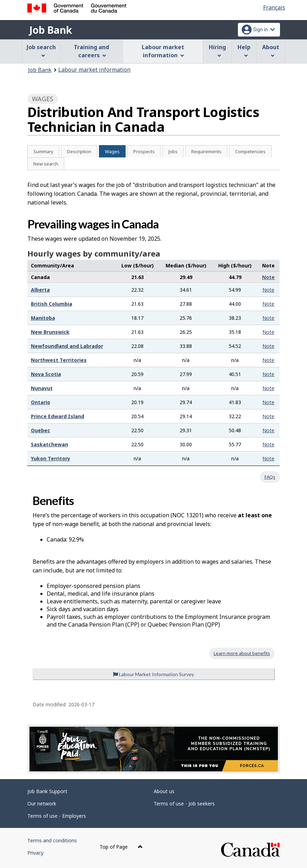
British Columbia (52, 304)
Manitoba (43, 318)
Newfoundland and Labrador (67, 346)
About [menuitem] (271, 50)
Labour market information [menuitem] (163, 51)
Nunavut (42, 388)
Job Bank (51, 30)
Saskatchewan (49, 444)
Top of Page (121, 847)
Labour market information (94, 70)
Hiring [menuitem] (217, 50)
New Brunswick (50, 332)
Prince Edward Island (58, 416)
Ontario (41, 402)
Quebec (41, 430)
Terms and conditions (52, 840)
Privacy (35, 853)
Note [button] (268, 277)
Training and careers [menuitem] (91, 51)
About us (164, 791)
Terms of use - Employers (57, 816)
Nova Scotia (46, 374)
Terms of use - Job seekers (184, 804)
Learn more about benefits (242, 653)
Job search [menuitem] (41, 50)
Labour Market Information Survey (153, 674)
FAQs (270, 477)
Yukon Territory (51, 458)
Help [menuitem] (244, 50)
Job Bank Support (47, 791)
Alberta (40, 290)
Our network (42, 804)
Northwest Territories (59, 360)
